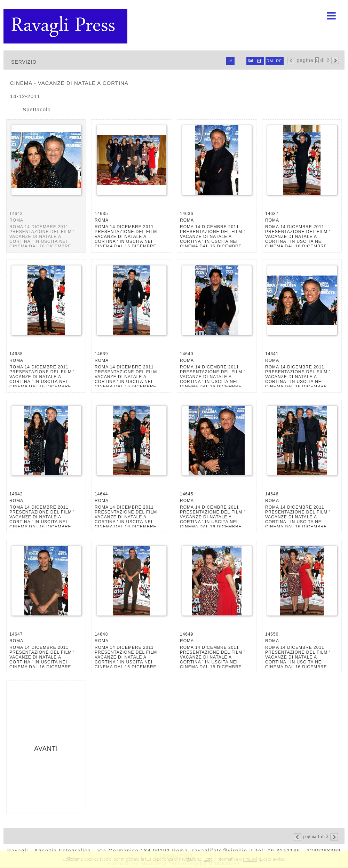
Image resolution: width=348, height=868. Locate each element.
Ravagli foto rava (66, 26)
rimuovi (250, 859)
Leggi (208, 859)
